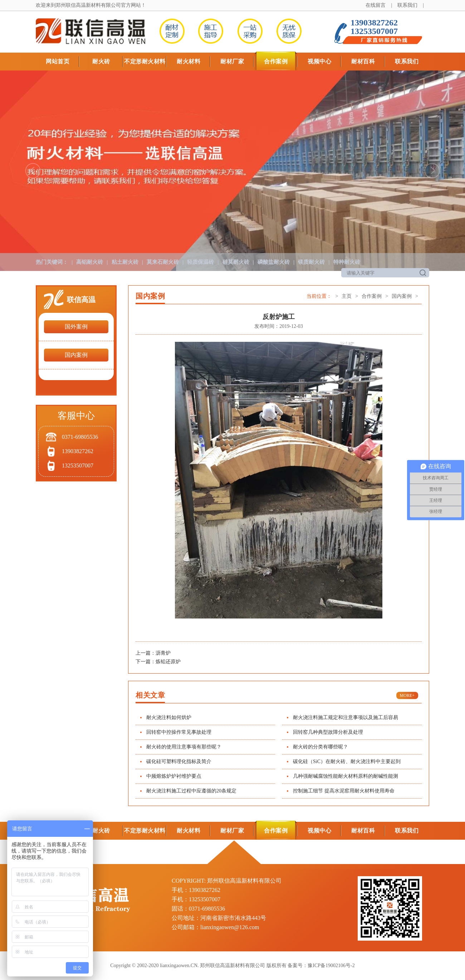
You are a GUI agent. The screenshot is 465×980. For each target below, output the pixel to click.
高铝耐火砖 (90, 262)
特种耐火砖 (347, 262)
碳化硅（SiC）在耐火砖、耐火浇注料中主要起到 (347, 761)
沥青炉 (163, 653)
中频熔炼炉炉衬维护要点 (174, 776)
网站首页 (58, 61)
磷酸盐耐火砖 (274, 262)
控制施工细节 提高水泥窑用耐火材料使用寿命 (344, 791)
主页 (347, 296)
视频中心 (319, 61)
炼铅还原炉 (168, 662)
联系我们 (407, 5)
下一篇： (146, 662)
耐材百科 (363, 61)
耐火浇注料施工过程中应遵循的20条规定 (191, 791)
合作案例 (276, 61)
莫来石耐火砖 (163, 262)
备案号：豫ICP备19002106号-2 (321, 966)
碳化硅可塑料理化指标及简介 (179, 761)
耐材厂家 (232, 61)
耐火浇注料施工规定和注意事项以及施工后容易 (346, 717)
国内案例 (76, 355)
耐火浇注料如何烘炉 (169, 717)
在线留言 (376, 5)
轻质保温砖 (200, 262)
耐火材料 (189, 61)
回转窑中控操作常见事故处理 (179, 732)
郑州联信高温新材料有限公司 (88, 5)
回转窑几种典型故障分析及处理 (328, 732)
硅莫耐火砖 (236, 262)
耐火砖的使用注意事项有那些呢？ (184, 747)
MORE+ (407, 695)
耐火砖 (101, 61)
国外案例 (76, 327)
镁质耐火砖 (311, 262)
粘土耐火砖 (125, 262)
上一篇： (146, 653)
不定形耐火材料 (145, 61)
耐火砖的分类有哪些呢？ (320, 747)
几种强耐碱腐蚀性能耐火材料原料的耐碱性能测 (346, 776)
